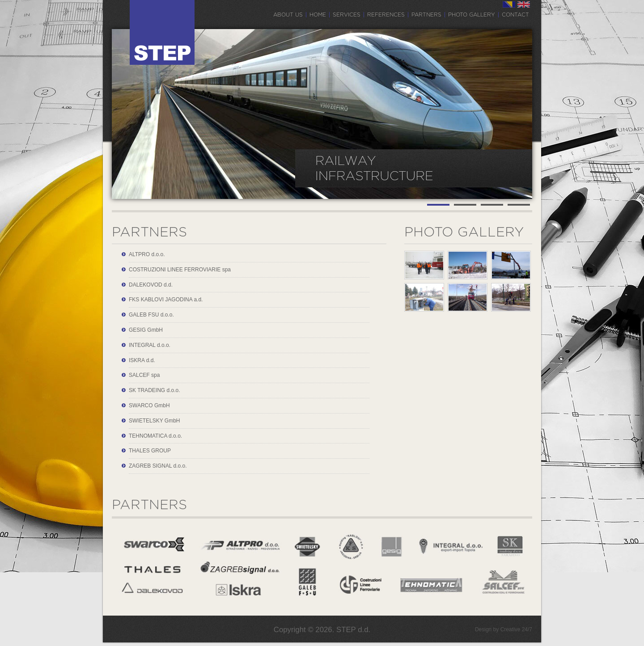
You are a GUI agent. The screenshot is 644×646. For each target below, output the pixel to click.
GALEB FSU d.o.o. (151, 315)
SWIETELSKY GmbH (154, 421)
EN (524, 4)
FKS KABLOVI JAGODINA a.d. (166, 300)
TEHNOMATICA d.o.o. (155, 436)
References (386, 15)
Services (347, 15)
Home (318, 15)
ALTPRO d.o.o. (147, 254)
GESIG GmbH (146, 330)
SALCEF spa (144, 375)
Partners (426, 15)
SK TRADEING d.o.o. (155, 390)
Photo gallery (472, 15)
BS (509, 4)
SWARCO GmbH (149, 405)
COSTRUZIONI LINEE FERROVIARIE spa (180, 270)
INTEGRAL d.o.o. (150, 345)
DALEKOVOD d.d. (151, 285)
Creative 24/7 (516, 629)
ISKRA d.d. (142, 360)
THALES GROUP (150, 451)
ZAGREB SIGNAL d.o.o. (158, 466)
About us (288, 15)
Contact (515, 15)
